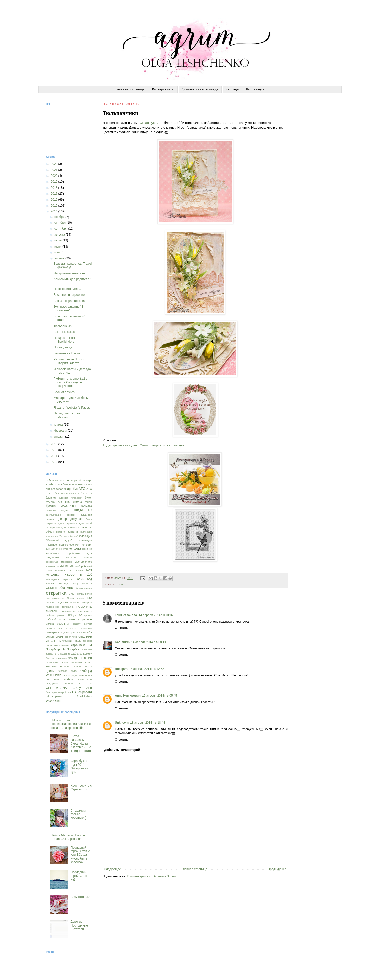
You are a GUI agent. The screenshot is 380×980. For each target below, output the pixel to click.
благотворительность (67, 493)
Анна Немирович (128, 696)
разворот (73, 619)
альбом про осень (70, 484)
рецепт (76, 624)
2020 (55, 176)
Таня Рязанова (126, 615)
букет (88, 498)
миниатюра (52, 566)
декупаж (76, 519)
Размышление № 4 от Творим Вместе (69, 361)
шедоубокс (52, 684)
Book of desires (64, 392)
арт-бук (72, 489)
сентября (61, 229)
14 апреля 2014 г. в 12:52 (147, 669)
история (61, 532)
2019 (55, 182)
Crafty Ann (82, 688)
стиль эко (52, 645)
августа (60, 235)
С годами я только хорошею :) (79, 814)
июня (58, 247)
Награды (232, 90)
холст (88, 662)
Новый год (83, 579)
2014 (55, 211)
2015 (55, 206)
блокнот (51, 498)
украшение (64, 654)
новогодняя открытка (59, 579)
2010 (55, 462)
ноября (60, 217)
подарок (75, 602)
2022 (55, 164)
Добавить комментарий (122, 750)
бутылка (87, 506)
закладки (61, 527)
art (80, 684)
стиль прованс (83, 641)
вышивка (86, 515)
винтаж (71, 515)
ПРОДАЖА (75, 615)
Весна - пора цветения (70, 301)
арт (48, 489)
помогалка (68, 607)
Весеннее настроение (69, 295)
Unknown (122, 723)
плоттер (50, 602)
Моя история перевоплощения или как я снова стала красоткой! (70, 724)
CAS (89, 684)
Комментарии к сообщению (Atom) (151, 876)
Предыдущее (277, 869)
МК (72, 566)
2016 (55, 200)
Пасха (71, 598)
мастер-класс (83, 562)
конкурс (64, 549)
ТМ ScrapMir (70, 649)
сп (48, 641)
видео (65, 510)
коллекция (86, 532)
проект (88, 615)
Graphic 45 (64, 692)
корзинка (87, 549)
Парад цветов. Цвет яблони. (68, 415)
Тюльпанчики (63, 326)
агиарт (88, 480)
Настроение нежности (69, 273)
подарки (63, 602)
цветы (50, 671)
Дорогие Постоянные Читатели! (79, 925)
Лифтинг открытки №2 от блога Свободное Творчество (71, 382)
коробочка (52, 553)
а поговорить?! (73, 480)
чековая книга (67, 671)
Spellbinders (84, 696)
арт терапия (59, 489)
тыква (49, 654)
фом (70, 658)
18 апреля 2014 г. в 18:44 (148, 723)
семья (50, 637)
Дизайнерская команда (200, 90)
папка (80, 594)
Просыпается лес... (67, 289)
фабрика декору (81, 654)
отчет (72, 594)
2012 (55, 450)
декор (62, 519)
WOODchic (54, 701)
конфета (75, 549)
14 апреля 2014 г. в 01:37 (156, 615)
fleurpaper (51, 692)
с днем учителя (70, 632)
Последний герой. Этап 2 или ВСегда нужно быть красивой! (80, 855)
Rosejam (121, 669)
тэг (55, 654)
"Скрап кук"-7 (148, 123)
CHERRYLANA (56, 688)
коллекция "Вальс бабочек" (62, 536)
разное (87, 619)
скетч (59, 637)
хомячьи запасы (57, 666)
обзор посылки (82, 583)
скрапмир (85, 637)
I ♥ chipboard (82, 692)
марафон (66, 562)
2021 (55, 170)
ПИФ (89, 598)
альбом (51, 484)
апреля (60, 258)
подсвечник (52, 607)
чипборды (70, 675)
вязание (50, 519)
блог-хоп (86, 493)
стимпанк (64, 645)
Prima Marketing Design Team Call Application (69, 837)
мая (58, 252)
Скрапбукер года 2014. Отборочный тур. (80, 766)
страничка (78, 645)
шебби (69, 679)
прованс (60, 615)
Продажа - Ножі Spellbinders (65, 340)
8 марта (57, 480)
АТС (82, 489)
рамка (50, 624)
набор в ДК (78, 574)
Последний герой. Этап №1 (79, 876)
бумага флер (83, 502)
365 (48, 480)
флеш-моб (61, 658)
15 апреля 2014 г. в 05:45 (160, 696)
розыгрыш (52, 632)
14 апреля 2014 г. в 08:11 (149, 642)
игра (81, 527)
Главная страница (130, 90)
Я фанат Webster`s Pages (72, 408)
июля (58, 240)
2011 (55, 456)
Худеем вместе (82, 667)
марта (59, 425)
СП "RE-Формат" (62, 641)
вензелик (51, 510)
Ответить (121, 628)
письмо (80, 598)
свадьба (87, 632)
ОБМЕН (52, 588)
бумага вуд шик (58, 502)
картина (73, 532)
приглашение (68, 611)
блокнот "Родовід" (71, 498)
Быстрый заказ (64, 332)
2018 (55, 188)
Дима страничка (68, 523)
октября (60, 223)
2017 (55, 194)
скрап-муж (71, 637)
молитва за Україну (69, 570)
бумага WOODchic (61, 506)
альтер (88, 484)
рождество (86, 628)
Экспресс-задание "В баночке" (68, 308)
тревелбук (86, 649)
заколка (72, 527)
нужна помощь (57, 583)
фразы (65, 662)
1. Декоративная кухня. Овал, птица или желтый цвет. (144, 445)
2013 (55, 444)
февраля (61, 431)
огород (88, 588)
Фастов (50, 658)
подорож (87, 602)
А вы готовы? (80, 897)
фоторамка (52, 662)
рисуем (88, 624)
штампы (68, 684)
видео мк (83, 510)
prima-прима (54, 696)
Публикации (255, 90)
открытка (122, 584)
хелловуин (77, 662)
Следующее (112, 869)
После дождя (63, 347)
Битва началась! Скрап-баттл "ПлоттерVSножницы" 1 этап (81, 744)
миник (64, 566)
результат (63, 624)
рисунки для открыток (61, 628)
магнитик (71, 558)
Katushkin (122, 642)
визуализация (54, 515)
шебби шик (84, 680)
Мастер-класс (163, 90)
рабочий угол (55, 619)
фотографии (83, 658)
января (60, 437)
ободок (79, 588)
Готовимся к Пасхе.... (68, 353)
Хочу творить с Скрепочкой (81, 787)
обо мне (66, 588)
